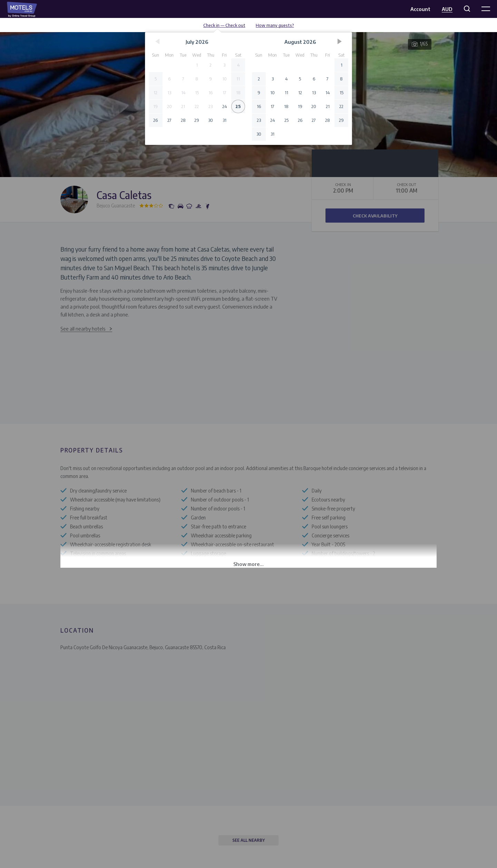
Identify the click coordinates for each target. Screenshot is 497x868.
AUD (447, 9)
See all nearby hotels (83, 329)
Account (420, 9)
